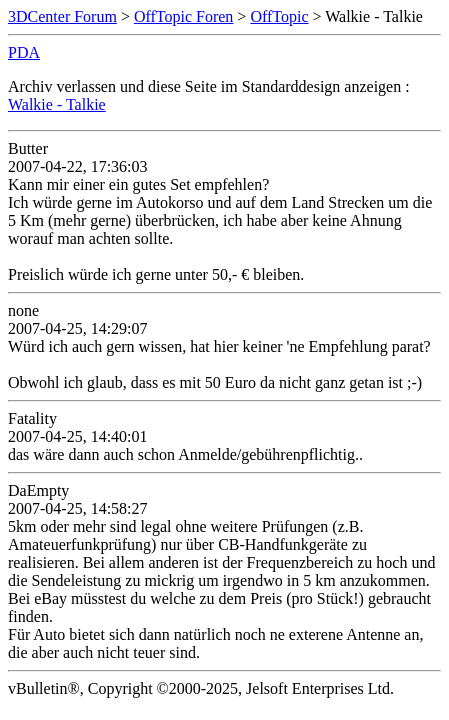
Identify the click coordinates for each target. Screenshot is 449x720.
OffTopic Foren (183, 16)
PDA (24, 52)
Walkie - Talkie (57, 104)
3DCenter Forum (62, 16)
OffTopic (279, 16)
